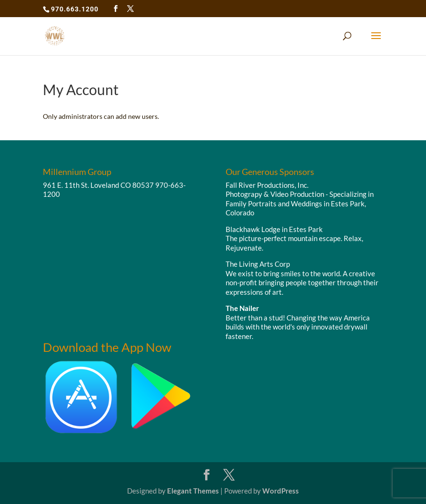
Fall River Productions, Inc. (267, 185)
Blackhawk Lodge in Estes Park (274, 229)
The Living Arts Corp (258, 264)
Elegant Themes (193, 491)
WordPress (281, 491)
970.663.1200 (75, 9)
